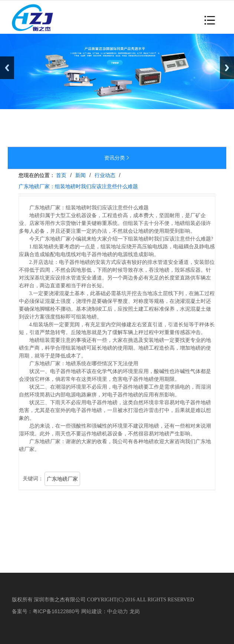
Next (227, 68)
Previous (7, 68)
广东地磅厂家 (62, 479)
